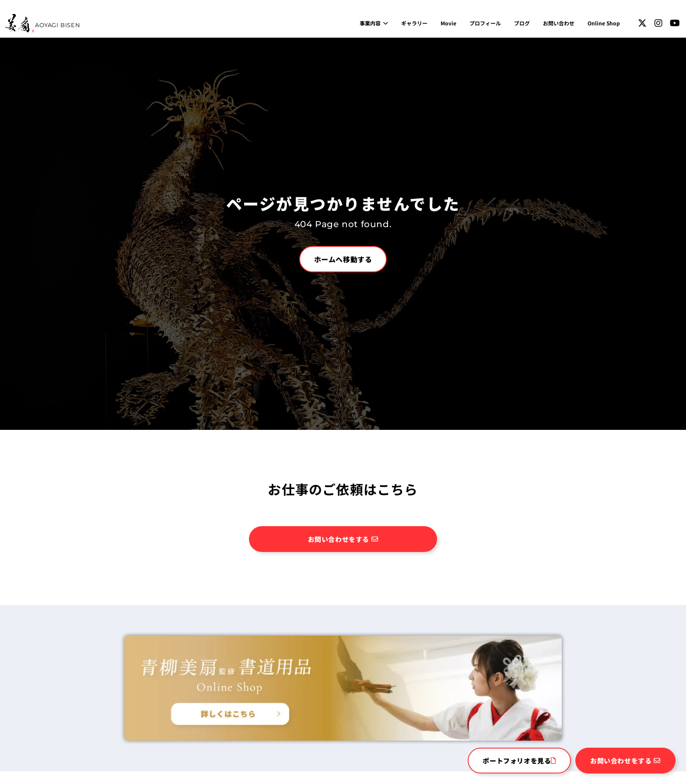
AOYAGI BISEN (58, 25)
